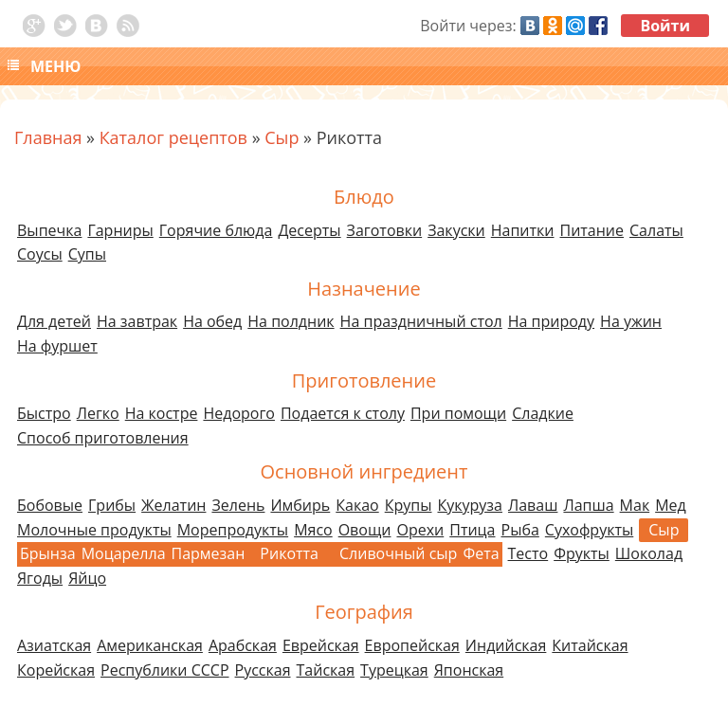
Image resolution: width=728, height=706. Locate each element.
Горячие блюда (216, 230)
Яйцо (87, 578)
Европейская (412, 645)
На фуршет (57, 346)
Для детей (54, 321)
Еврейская (321, 645)
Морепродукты (233, 530)
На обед (212, 321)
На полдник (291, 321)
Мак (635, 505)
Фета (481, 553)
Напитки (523, 230)
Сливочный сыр (398, 553)
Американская (150, 645)
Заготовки (385, 230)
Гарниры (120, 230)
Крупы (409, 505)
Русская (263, 670)
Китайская (590, 645)
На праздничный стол (421, 321)
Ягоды (40, 578)
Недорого (239, 413)
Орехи (420, 530)
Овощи (365, 530)
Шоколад (649, 553)
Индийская (506, 645)
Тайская (326, 670)
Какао (357, 505)
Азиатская (54, 645)
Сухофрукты (589, 530)
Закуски (456, 230)
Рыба (520, 530)
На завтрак (137, 321)
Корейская (56, 670)
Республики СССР (165, 670)
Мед (671, 505)
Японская (469, 670)
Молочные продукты (94, 530)
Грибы (112, 505)
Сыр (282, 137)
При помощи (458, 413)
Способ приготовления (103, 438)
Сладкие (543, 413)
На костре (162, 413)
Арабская (243, 645)
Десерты (309, 230)
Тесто (528, 553)
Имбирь (300, 505)
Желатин (173, 505)
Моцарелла (124, 553)
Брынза (48, 553)
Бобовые (50, 505)
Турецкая (394, 670)
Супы (87, 254)
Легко (98, 413)
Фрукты (582, 553)
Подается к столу (343, 413)
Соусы (40, 254)
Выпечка (49, 230)
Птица (472, 530)
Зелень (238, 505)
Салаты (656, 230)
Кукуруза (469, 505)
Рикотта (289, 553)
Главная (48, 137)
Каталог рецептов (173, 137)
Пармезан (209, 553)
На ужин (631, 321)
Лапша (588, 505)
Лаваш (533, 505)
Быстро (44, 413)
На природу (551, 321)
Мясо (313, 530)
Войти (665, 26)
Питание (592, 230)
